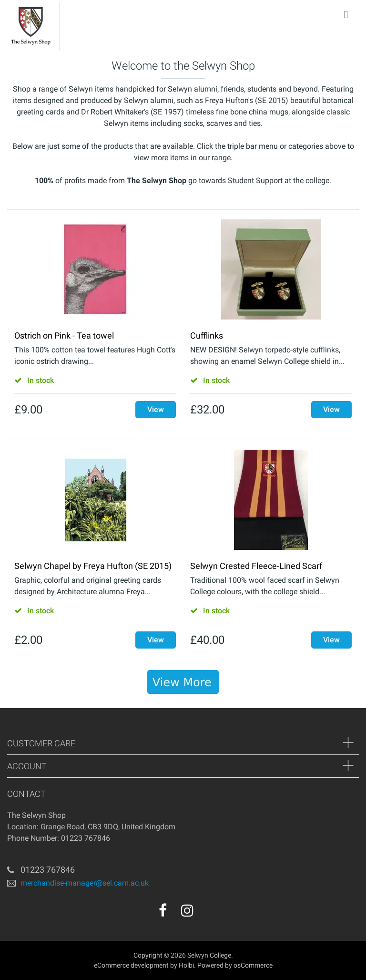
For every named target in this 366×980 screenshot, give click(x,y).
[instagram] (187, 910)
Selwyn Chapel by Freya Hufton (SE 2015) (93, 566)
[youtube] (208, 914)
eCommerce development (131, 965)
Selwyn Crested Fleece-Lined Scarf (256, 566)
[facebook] (163, 910)
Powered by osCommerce (235, 965)
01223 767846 (48, 870)
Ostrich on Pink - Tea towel (64, 335)
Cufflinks (207, 335)
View (156, 409)
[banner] (183, 682)
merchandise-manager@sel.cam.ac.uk (85, 883)
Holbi (186, 965)
